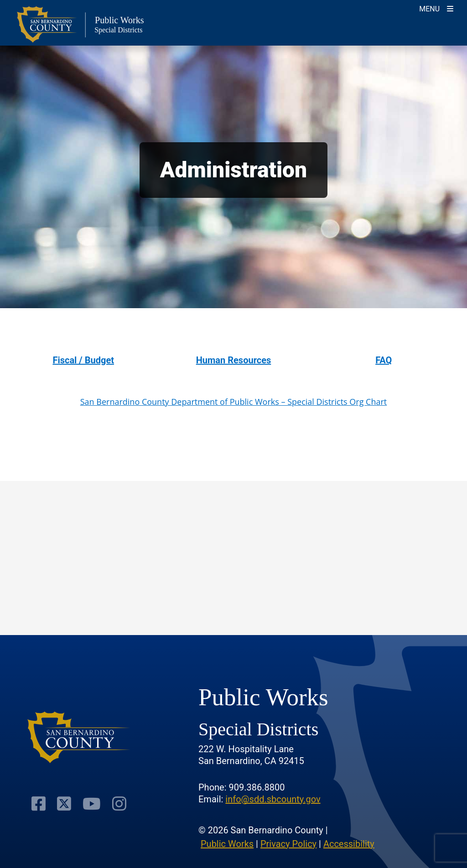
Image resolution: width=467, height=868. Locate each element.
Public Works (227, 844)
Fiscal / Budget (83, 360)
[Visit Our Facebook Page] (39, 803)
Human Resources (234, 360)
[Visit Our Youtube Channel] (92, 803)
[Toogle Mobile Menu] (436, 8)
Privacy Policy (288, 844)
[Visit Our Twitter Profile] (64, 803)
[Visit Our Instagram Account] (119, 803)
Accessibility (349, 844)
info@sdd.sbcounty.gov (273, 799)
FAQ (384, 360)
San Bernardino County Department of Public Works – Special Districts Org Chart (234, 402)
